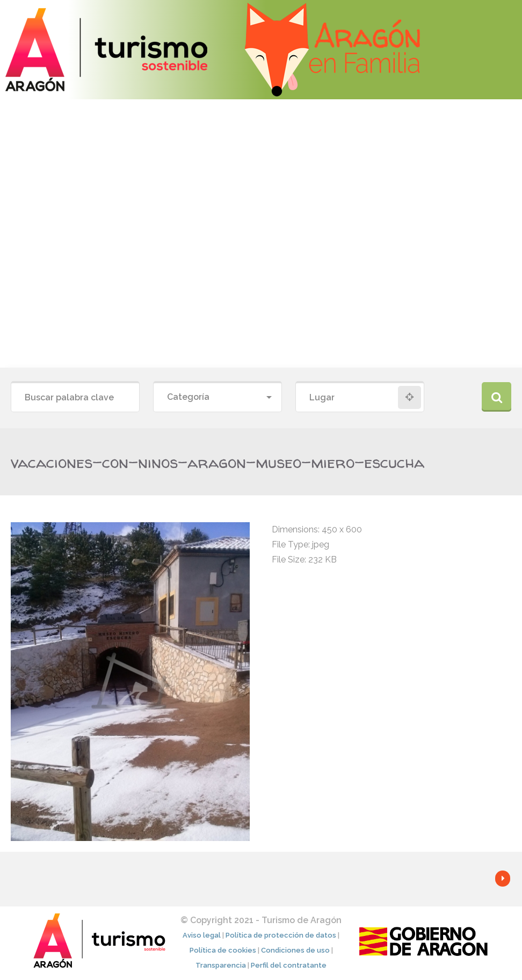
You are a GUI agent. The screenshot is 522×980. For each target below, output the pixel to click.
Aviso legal (202, 935)
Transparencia (221, 965)
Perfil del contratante (289, 965)
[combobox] (218, 397)
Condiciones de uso (295, 950)
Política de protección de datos (281, 935)
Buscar (496, 397)
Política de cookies (223, 950)
